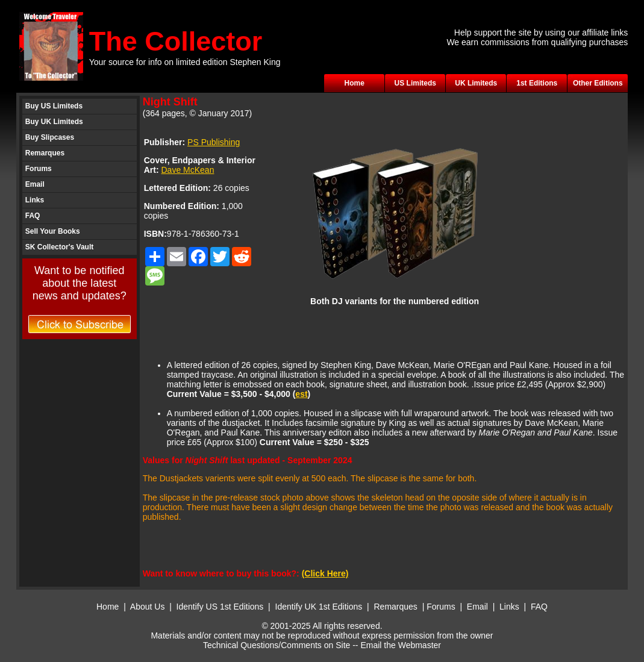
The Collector (176, 41)
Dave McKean (188, 170)
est (301, 394)
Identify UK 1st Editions (320, 607)
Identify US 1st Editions (220, 607)
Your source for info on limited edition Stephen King (185, 62)
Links (35, 200)
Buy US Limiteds (54, 106)
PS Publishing (214, 142)
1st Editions (537, 83)
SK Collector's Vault (60, 247)
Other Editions (598, 83)
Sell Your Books (53, 231)
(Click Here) (325, 573)
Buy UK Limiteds (54, 122)
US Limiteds (415, 83)
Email (35, 184)
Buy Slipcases (50, 137)
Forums (39, 169)
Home (355, 83)
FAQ (33, 216)
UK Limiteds (476, 83)
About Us (148, 607)
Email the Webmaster (401, 645)
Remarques (45, 153)
